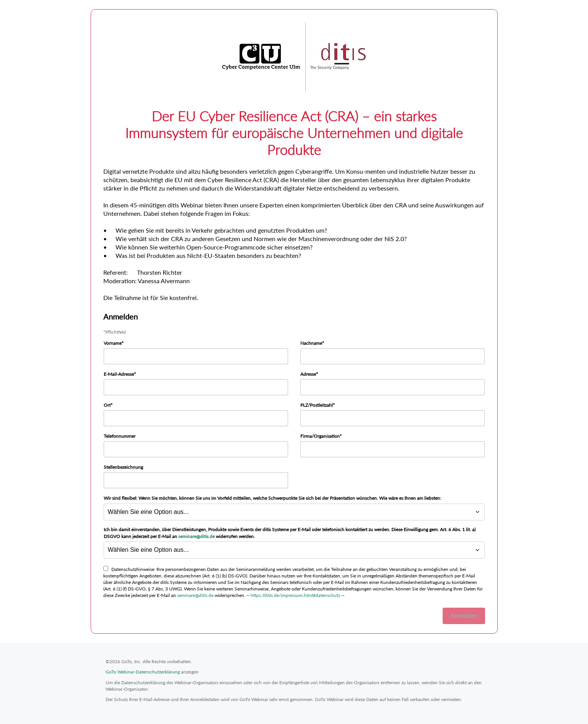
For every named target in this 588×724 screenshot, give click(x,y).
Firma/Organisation (320, 436)
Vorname (113, 343)
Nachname (311, 343)
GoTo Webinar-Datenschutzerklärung (143, 672)
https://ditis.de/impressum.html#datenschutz (295, 595)
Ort (107, 405)
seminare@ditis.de (196, 536)
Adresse (308, 374)
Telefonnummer (120, 436)
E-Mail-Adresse (119, 374)
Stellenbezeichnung (123, 467)
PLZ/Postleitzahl (317, 405)
